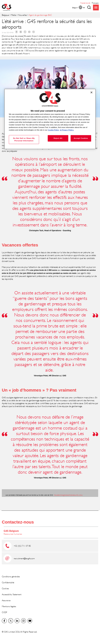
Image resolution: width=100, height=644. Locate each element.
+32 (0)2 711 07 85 (22, 546)
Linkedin (21, 32)
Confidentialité (8, 582)
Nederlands (85, 3)
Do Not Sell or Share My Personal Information (24, 139)
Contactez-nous (18, 522)
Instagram (23, 621)
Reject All (58, 138)
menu (96, 8)
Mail (29, 32)
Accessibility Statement (12, 594)
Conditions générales (11, 576)
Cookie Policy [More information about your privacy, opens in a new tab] (54, 130)
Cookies (5, 588)
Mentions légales (9, 606)
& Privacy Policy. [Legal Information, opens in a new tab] (67, 130)
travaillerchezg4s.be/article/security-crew (68, 495)
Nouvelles (22, 15)
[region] (50, 119)
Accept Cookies (81, 138)
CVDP (4, 612)
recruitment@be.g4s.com (24, 558)
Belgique (5, 15)
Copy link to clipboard (34, 32)
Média (14, 15)
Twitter (25, 32)
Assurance (6, 600)
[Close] (91, 92)
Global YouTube (30, 621)
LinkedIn (17, 621)
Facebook (16, 32)
